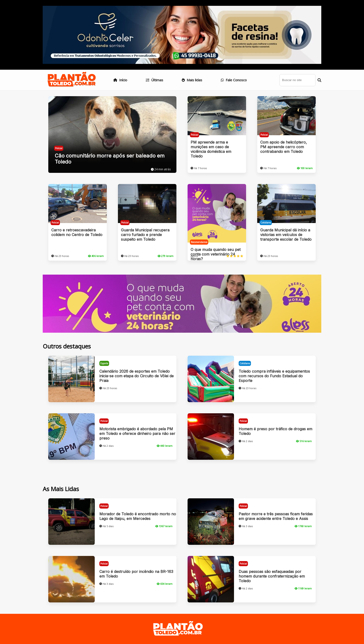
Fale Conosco (234, 80)
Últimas (154, 80)
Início (120, 80)
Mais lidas (192, 80)
